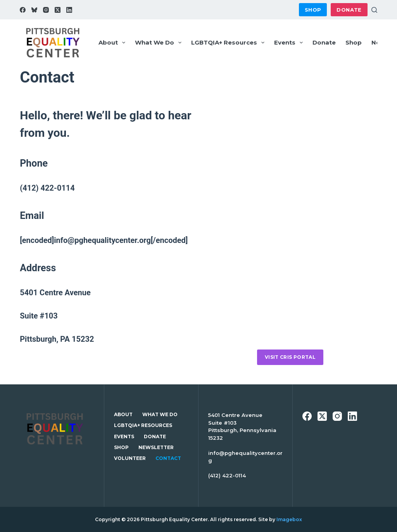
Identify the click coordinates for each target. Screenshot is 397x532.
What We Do (160, 43)
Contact (168, 458)
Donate (349, 10)
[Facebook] (23, 10)
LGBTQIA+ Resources (229, 43)
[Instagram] (46, 10)
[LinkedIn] (69, 10)
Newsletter (156, 447)
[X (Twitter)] (58, 10)
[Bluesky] (34, 10)
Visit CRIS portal (290, 357)
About (113, 43)
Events (290, 43)
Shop (313, 10)
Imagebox (289, 519)
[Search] (374, 10)
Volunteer (130, 458)
